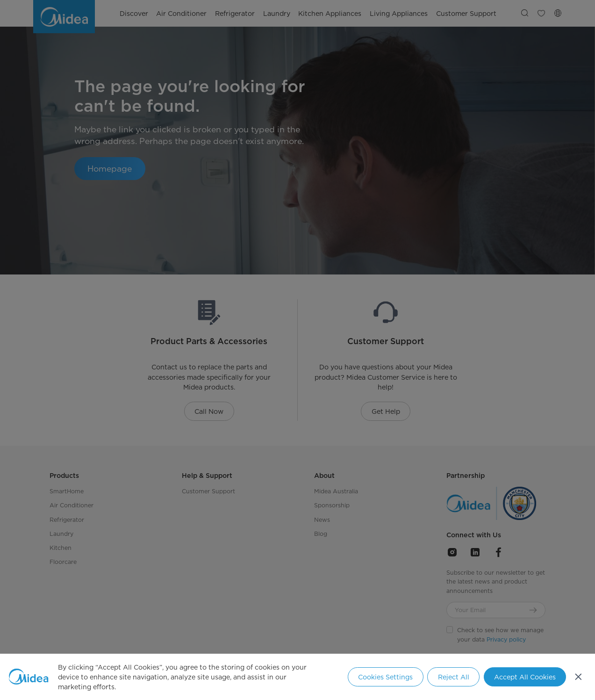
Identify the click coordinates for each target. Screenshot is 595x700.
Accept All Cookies (525, 677)
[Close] (578, 677)
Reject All (454, 677)
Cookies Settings (385, 677)
